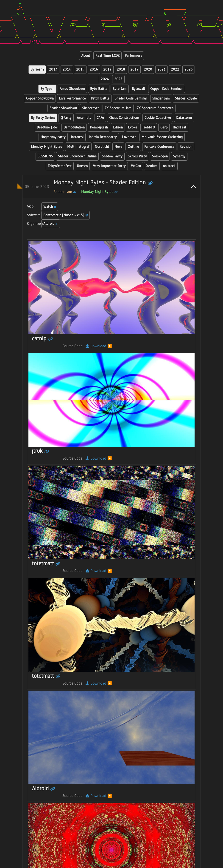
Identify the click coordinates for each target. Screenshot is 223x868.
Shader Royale (186, 98)
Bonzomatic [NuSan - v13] (66, 215)
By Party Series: (43, 118)
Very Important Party (109, 166)
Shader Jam (161, 98)
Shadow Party (112, 156)
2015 (80, 70)
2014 (67, 70)
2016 (94, 70)
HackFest (180, 127)
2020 (148, 70)
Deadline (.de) (47, 127)
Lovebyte (129, 137)
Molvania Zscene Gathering (162, 137)
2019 (134, 70)
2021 (162, 70)
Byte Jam (120, 89)
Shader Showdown (63, 108)
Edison (118, 127)
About (86, 56)
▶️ (110, 346)
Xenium (152, 166)
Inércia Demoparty (103, 137)
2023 (189, 70)
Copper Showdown (40, 98)
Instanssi (77, 137)
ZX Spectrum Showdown (155, 108)
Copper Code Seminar (167, 89)
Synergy (179, 156)
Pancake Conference (159, 147)
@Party (66, 118)
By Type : (47, 89)
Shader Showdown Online (77, 156)
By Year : (37, 70)
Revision (186, 147)
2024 (105, 79)
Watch (50, 207)
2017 (107, 70)
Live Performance (72, 98)
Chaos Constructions (124, 118)
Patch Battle (100, 98)
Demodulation (74, 127)
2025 (118, 79)
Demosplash (99, 127)
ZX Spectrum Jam (118, 108)
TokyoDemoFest (60, 166)
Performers (133, 56)
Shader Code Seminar (131, 98)
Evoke (133, 127)
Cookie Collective (158, 118)
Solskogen (160, 156)
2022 (175, 70)
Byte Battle (99, 89)
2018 (121, 70)
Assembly (84, 118)
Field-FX (149, 127)
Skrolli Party (137, 156)
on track (169, 166)
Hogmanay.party (53, 137)
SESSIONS (45, 156)
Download (96, 346)
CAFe (100, 118)
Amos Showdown (72, 89)
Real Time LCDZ (107, 56)
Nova (118, 147)
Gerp (164, 127)
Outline (133, 147)
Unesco (82, 166)
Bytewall (138, 89)
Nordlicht (102, 147)
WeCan (136, 166)
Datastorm (184, 118)
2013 (53, 70)
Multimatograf (78, 147)
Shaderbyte (91, 108)
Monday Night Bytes (46, 147)
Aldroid (51, 224)
